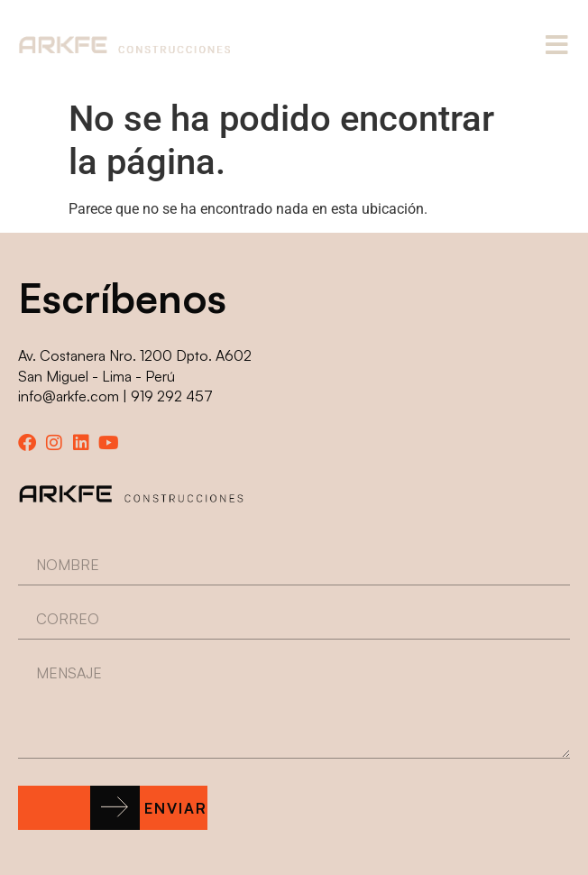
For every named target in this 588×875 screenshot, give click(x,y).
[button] (113, 808)
